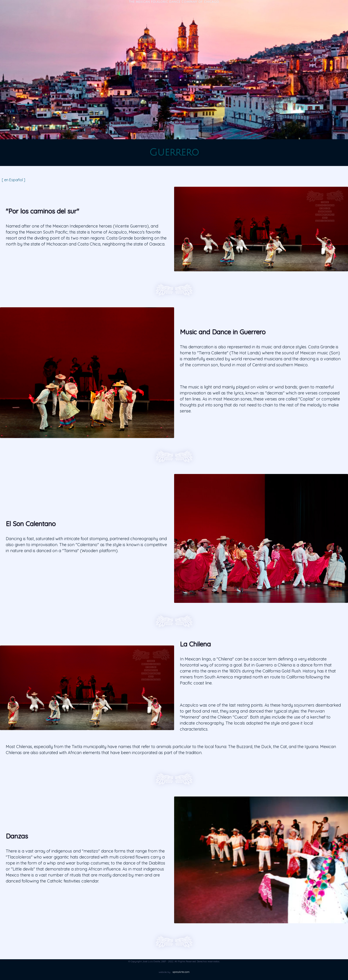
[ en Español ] (13, 180)
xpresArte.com (181, 972)
